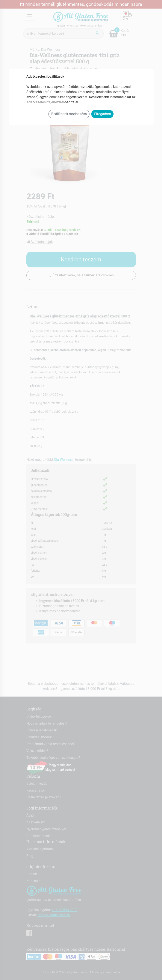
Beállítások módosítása (69, 114)
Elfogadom (103, 114)
